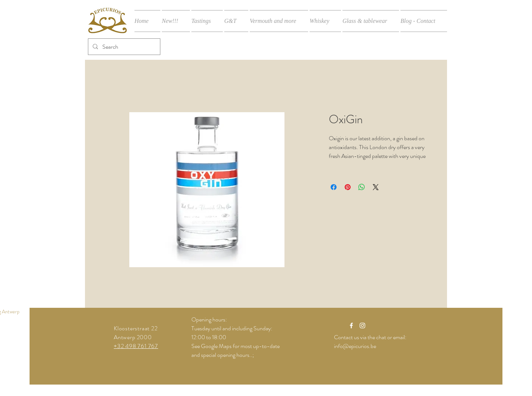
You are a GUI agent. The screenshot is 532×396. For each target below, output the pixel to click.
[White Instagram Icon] (362, 326)
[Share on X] (376, 187)
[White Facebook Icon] (351, 326)
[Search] (123, 47)
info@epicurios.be (355, 346)
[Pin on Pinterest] (348, 187)
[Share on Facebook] (334, 187)
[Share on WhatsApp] (362, 187)
